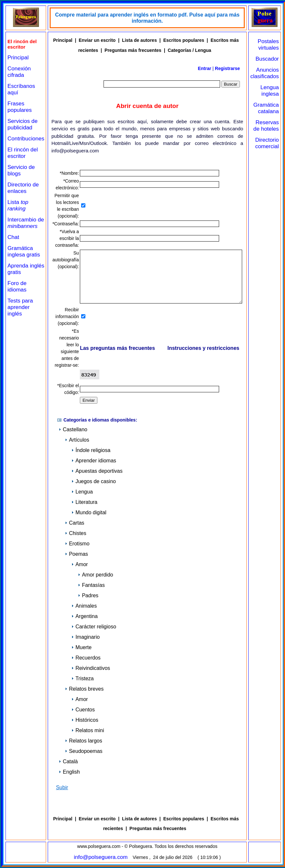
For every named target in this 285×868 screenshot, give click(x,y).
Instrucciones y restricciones (203, 348)
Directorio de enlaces (23, 188)
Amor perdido (95, 575)
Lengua (82, 492)
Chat (13, 237)
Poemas (76, 554)
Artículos (77, 440)
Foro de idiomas (17, 286)
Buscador (267, 59)
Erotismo (77, 544)
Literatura (84, 502)
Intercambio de (26, 223)
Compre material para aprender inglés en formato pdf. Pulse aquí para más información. (147, 18)
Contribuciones (26, 139)
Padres (88, 595)
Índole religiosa (91, 450)
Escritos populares (184, 40)
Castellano (73, 429)
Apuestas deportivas (97, 471)
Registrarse (227, 68)
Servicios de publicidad (23, 124)
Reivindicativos (91, 668)
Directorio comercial (267, 143)
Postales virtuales (268, 45)
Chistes (75, 533)
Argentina (85, 616)
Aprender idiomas (94, 461)
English (69, 772)
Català (68, 761)
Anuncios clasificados (265, 73)
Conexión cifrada (19, 72)
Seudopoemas (84, 751)
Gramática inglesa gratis (24, 251)
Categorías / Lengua (190, 50)
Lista (18, 205)
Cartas (74, 523)
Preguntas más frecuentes (133, 50)
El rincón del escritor (23, 153)
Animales (84, 606)
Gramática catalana (266, 108)
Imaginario (86, 637)
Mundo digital (89, 512)
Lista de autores (139, 40)
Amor (80, 564)
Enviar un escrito (97, 40)
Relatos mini (88, 730)
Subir (62, 787)
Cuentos (83, 710)
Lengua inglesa (270, 91)
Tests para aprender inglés (20, 307)
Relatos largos (83, 741)
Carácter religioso (94, 627)
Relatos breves (84, 689)
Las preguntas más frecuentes (117, 348)
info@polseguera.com (101, 857)
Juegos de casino (94, 481)
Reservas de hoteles (266, 126)
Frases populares (20, 107)
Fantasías (91, 585)
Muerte (81, 647)
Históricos (85, 720)
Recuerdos (86, 658)
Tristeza (82, 678)
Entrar (204, 68)
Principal (18, 58)
